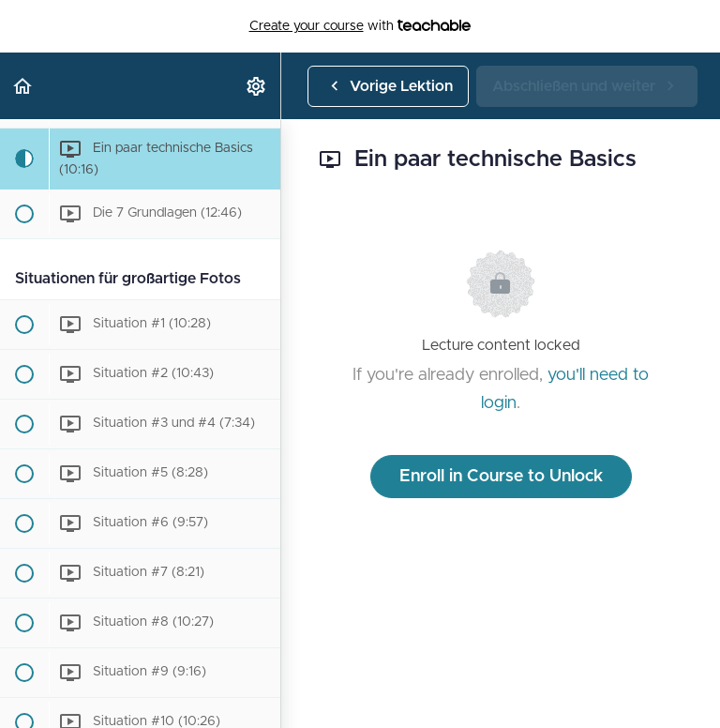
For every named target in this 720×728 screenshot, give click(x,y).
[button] (23, 86)
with (360, 26)
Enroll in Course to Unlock (501, 477)
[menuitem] (257, 86)
